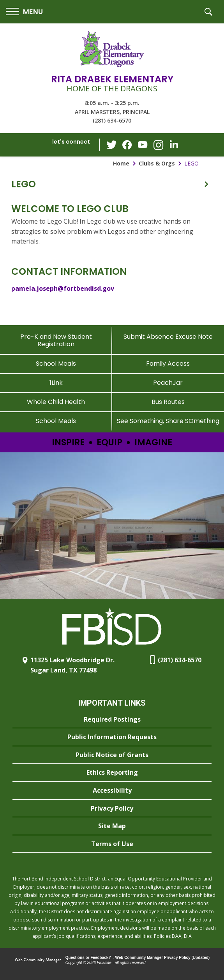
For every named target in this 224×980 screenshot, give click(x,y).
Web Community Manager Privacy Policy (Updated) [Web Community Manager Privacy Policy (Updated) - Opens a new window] (163, 958)
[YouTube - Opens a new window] (143, 145)
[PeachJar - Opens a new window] (168, 383)
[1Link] (56, 383)
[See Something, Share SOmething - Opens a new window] (168, 421)
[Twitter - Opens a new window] (111, 144)
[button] (24, 12)
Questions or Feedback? (88, 958)
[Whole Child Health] (56, 402)
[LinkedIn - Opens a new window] (174, 144)
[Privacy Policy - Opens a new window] (112, 809)
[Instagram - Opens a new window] (158, 145)
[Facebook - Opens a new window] (127, 145)
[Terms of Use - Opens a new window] (112, 844)
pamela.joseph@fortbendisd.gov (63, 288)
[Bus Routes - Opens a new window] (168, 402)
